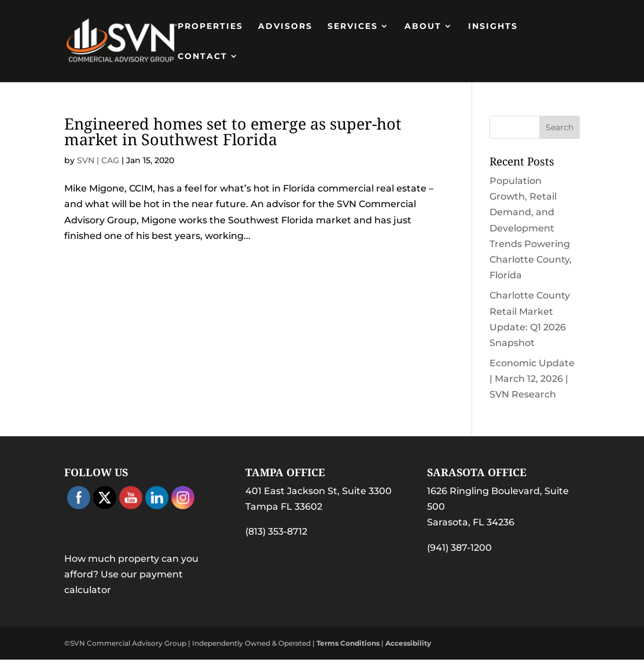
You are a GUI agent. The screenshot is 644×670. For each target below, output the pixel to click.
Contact (203, 57)
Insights (493, 27)
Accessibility (408, 643)
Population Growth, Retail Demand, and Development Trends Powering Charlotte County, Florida (531, 228)
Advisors (285, 27)
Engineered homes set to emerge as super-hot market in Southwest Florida (233, 131)
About (423, 27)
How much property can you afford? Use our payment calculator (131, 574)
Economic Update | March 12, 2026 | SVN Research (532, 379)
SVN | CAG (98, 160)
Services (353, 27)
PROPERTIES (210, 27)
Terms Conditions (348, 643)
